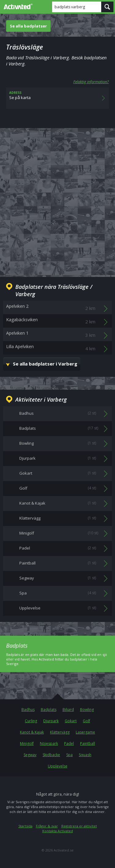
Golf (86, 721)
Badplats (49, 710)
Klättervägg (60, 732)
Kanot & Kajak (32, 732)
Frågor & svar (47, 826)
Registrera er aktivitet (79, 826)
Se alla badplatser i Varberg (45, 364)
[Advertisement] (57, 198)
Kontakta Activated (58, 831)
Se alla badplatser (28, 26)
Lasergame (85, 732)
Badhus (28, 710)
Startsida (25, 826)
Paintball (88, 743)
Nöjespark (49, 743)
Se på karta (57, 98)
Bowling (87, 710)
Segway (30, 755)
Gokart (71, 721)
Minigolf (27, 743)
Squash (85, 755)
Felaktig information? (91, 82)
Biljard (68, 710)
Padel (69, 743)
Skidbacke (51, 755)
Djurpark (51, 721)
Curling (31, 721)
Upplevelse (58, 766)
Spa (69, 755)
